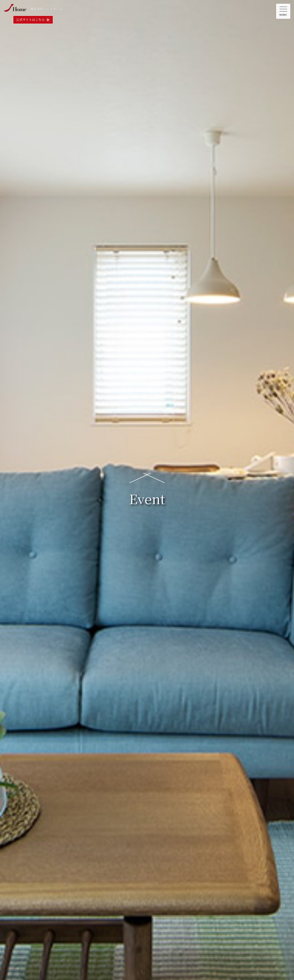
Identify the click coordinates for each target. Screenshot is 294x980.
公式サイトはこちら (30, 20)
